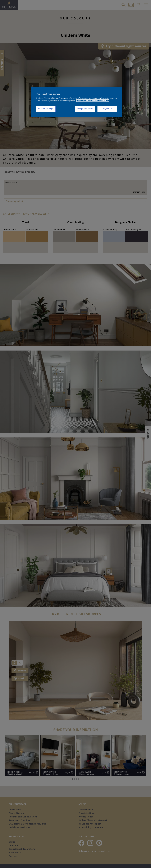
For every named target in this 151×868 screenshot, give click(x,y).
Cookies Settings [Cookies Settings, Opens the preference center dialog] (46, 109)
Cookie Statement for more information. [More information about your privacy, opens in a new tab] (93, 101)
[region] (77, 102)
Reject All (107, 109)
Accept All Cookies (85, 109)
